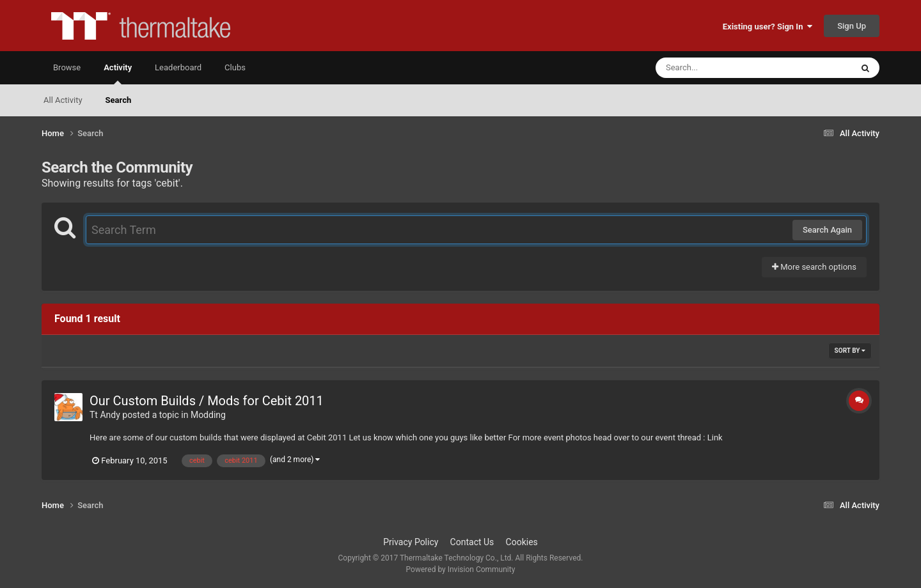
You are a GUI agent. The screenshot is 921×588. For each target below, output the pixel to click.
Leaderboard (178, 67)
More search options (814, 267)
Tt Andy (105, 415)
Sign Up (852, 26)
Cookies (522, 542)
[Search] (721, 68)
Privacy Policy (411, 542)
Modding (208, 415)
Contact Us (472, 542)
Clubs (235, 67)
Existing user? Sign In (767, 27)
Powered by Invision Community (461, 569)
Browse (67, 67)
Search (119, 100)
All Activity (63, 100)
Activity (118, 73)
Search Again (827, 230)
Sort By (850, 351)
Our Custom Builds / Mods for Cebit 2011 (207, 401)
